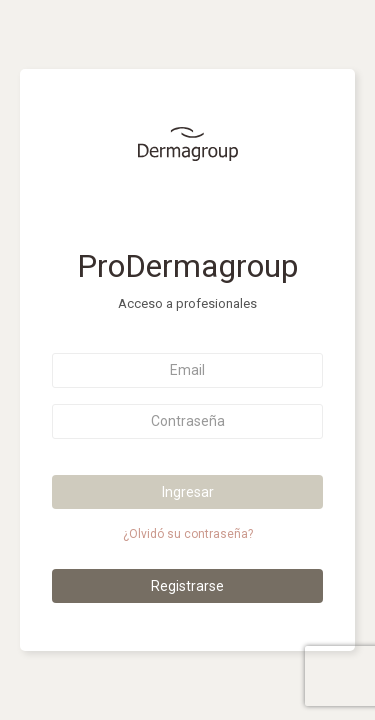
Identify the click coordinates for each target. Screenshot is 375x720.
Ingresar (188, 492)
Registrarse (187, 586)
